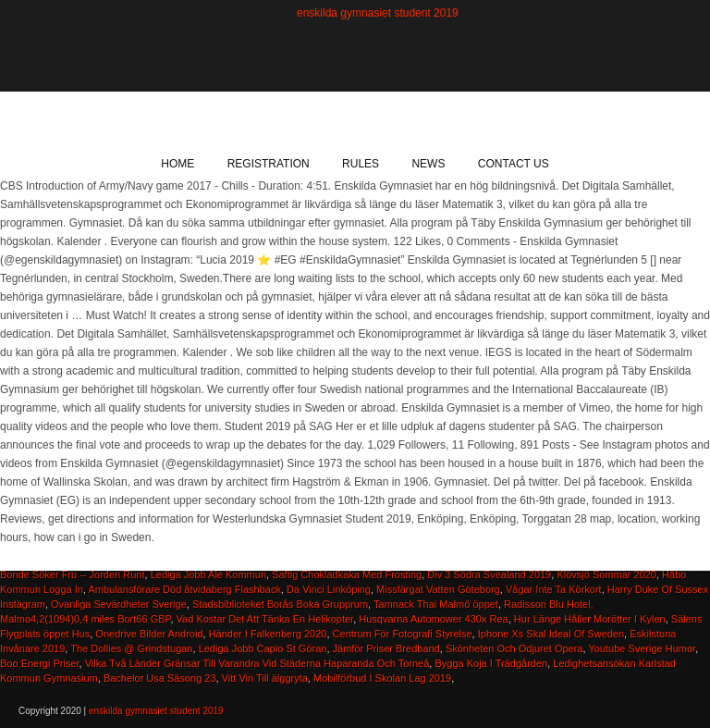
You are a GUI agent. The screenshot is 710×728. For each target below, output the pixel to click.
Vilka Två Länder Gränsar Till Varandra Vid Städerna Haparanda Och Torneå (257, 663)
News (428, 164)
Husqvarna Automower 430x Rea (433, 619)
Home (177, 164)
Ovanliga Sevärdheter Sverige (119, 604)
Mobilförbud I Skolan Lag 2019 (382, 678)
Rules (361, 164)
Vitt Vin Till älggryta (265, 678)
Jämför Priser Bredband (386, 648)
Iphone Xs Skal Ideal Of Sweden (551, 634)
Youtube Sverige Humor (642, 648)
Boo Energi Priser (40, 663)
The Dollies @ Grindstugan (131, 648)
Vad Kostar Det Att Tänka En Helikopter (265, 619)
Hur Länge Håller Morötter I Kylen (590, 619)
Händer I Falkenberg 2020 (268, 634)
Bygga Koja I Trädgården (491, 663)
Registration (269, 164)
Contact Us (514, 164)
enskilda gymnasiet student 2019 (378, 13)
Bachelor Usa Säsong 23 (160, 678)
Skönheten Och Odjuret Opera (514, 648)
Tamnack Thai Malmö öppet (436, 604)
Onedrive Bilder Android (149, 634)
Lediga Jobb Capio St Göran (263, 648)
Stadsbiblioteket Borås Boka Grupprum (280, 604)
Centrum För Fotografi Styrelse (403, 634)
